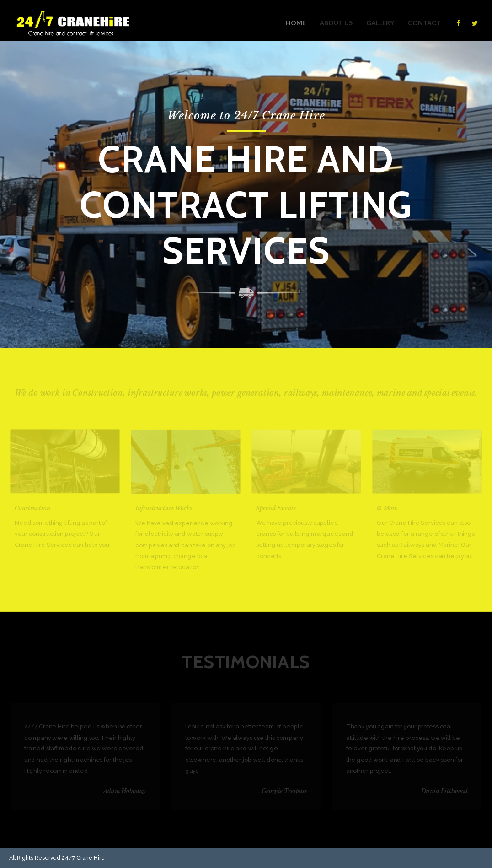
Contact (424, 23)
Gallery (380, 23)
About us (336, 23)
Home (296, 23)
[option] (246, 195)
